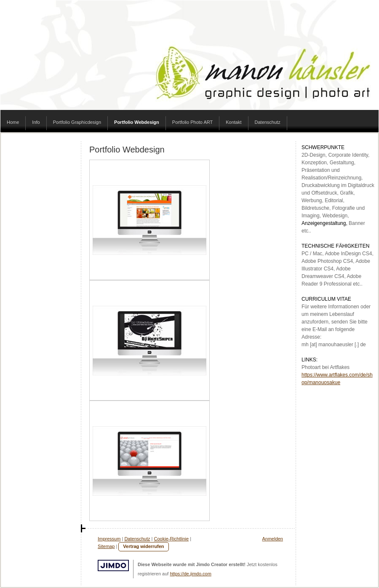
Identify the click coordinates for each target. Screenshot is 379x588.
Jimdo (113, 565)
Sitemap (106, 546)
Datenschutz (137, 539)
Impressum (109, 539)
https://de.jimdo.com (190, 574)
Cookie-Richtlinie (172, 539)
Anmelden (272, 539)
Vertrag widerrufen (143, 546)
